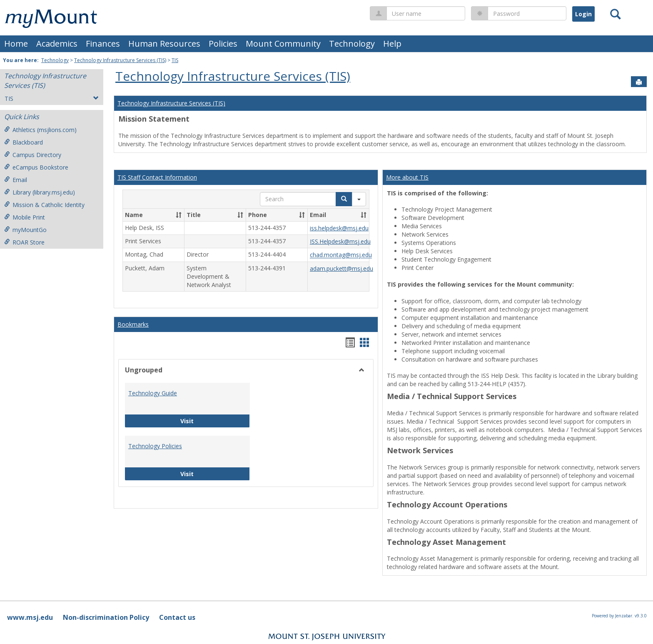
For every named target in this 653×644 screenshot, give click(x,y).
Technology (352, 44)
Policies (223, 44)
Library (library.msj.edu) (40, 192)
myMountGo (25, 230)
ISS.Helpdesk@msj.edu (340, 241)
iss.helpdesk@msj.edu (339, 228)
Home (16, 44)
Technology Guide (153, 393)
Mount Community (283, 44)
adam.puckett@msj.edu (341, 268)
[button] (179, 215)
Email (16, 180)
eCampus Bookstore (36, 167)
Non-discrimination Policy (106, 617)
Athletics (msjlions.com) (40, 130)
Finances (103, 44)
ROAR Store (24, 242)
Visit (214, 421)
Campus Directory (33, 155)
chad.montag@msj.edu (341, 255)
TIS (175, 60)
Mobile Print (25, 217)
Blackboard (24, 142)
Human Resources (164, 44)
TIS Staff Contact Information (157, 177)
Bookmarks (133, 324)
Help (392, 44)
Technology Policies (155, 446)
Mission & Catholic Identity (44, 205)
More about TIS (407, 177)
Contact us (177, 617)
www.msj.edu (30, 617)
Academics (57, 44)
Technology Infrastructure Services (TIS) (120, 60)
